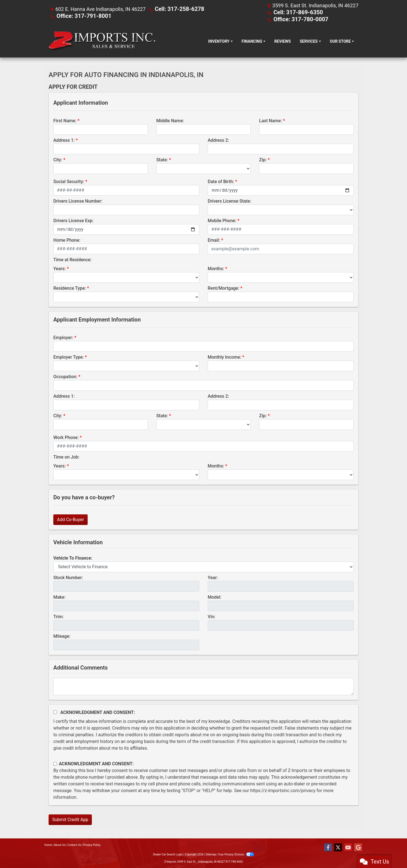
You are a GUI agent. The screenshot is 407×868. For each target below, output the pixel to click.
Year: (213, 577)
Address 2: (218, 140)
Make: (59, 597)
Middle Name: (170, 120)
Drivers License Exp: (73, 220)
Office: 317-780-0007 (298, 19)
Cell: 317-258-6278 (177, 9)
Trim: (58, 616)
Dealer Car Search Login (168, 854)
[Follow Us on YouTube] (348, 847)
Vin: (212, 616)
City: (58, 159)
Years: (60, 268)
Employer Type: (69, 357)
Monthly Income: (224, 357)
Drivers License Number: (78, 201)
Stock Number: (68, 577)
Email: (214, 240)
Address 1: (64, 140)
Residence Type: (70, 288)
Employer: (63, 337)
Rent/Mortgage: (223, 288)
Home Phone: (67, 240)
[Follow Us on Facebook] (328, 847)
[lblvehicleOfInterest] (204, 566)
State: (162, 159)
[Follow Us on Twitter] (338, 847)
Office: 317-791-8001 (81, 15)
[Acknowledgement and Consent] (55, 712)
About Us (60, 844)
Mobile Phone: (222, 220)
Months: (216, 268)
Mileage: (62, 636)
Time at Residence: (72, 259)
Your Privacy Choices (236, 854)
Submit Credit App (70, 819)
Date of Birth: (221, 181)
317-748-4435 (234, 861)
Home (48, 844)
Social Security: (69, 181)
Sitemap (211, 854)
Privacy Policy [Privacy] (92, 844)
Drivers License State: (229, 201)
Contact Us (74, 844)
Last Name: (270, 120)
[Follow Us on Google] (358, 847)
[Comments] (204, 686)
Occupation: (65, 376)
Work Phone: (66, 437)
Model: (215, 597)
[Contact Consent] (55, 763)
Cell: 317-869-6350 (296, 12)
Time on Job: (66, 456)
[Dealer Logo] (102, 41)
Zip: (263, 159)
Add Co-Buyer (70, 519)
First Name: (65, 120)
